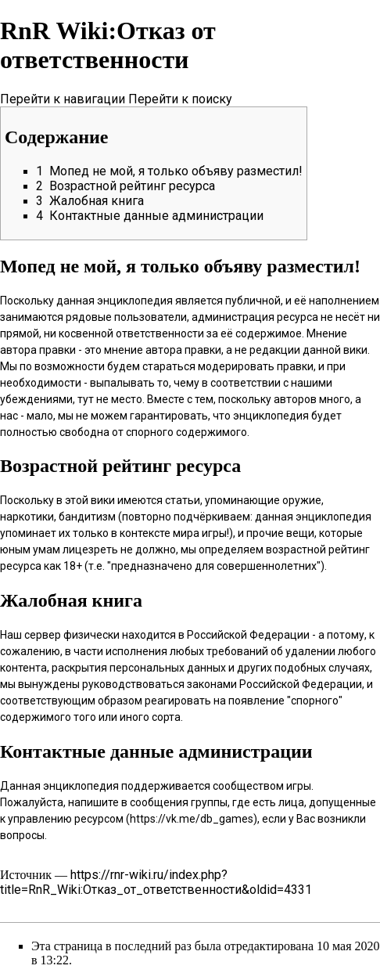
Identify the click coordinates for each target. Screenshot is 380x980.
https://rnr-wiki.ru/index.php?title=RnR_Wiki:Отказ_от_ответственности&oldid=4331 (156, 882)
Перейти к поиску (180, 99)
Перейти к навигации (63, 99)
